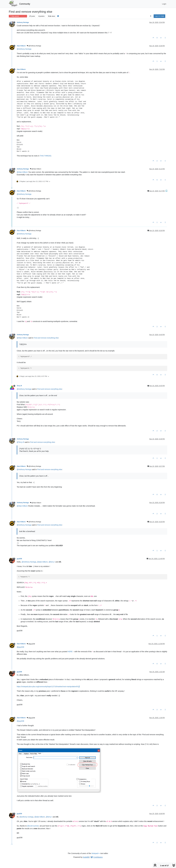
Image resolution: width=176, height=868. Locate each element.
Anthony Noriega (23, 22)
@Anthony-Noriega (24, 49)
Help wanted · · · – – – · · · (18, 16)
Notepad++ (96, 853)
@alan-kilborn (42, 562)
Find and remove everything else (46, 338)
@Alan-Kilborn (22, 172)
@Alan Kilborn (36, 169)
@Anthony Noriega (34, 46)
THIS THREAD (46, 156)
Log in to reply (159, 16)
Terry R (19, 386)
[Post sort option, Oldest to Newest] (151, 16)
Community (25, 4)
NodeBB (86, 857)
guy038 (19, 559)
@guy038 (31, 644)
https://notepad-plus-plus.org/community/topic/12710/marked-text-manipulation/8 (48, 687)
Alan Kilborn (21, 46)
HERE (70, 652)
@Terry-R (20, 442)
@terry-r (52, 562)
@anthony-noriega (26, 817)
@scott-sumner (33, 826)
